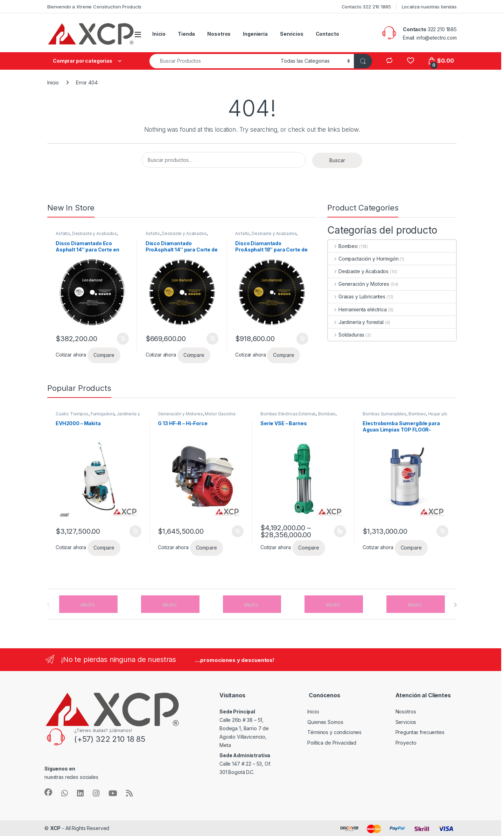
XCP (55, 828)
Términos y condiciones (334, 732)
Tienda (186, 34)
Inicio (159, 34)
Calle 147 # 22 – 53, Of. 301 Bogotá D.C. (245, 764)
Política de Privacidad (332, 743)
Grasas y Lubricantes (357, 296)
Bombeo (343, 246)
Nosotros (219, 34)
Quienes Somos (325, 722)
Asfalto (63, 233)
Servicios (292, 34)
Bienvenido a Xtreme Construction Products (94, 7)
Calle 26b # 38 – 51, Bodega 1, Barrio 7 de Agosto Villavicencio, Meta (244, 728)
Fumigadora (103, 414)
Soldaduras (346, 335)
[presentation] (455, 605)
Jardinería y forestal (356, 322)
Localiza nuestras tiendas (429, 7)
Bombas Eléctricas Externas (288, 414)
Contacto (327, 34)
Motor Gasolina (220, 414)
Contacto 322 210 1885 (366, 7)
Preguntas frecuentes (420, 732)
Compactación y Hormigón (363, 259)
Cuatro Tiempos (72, 414)
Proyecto (406, 743)
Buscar (337, 160)
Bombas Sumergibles (384, 414)
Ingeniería (255, 34)
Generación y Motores (359, 284)
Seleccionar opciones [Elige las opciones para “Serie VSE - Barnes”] (340, 531)
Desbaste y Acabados (94, 233)
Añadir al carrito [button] (123, 339)
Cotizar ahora (71, 355)
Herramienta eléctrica (357, 309)
